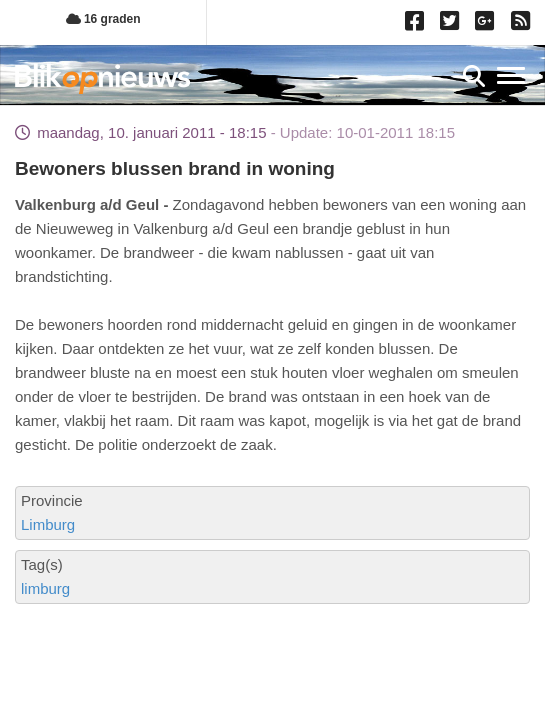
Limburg (48, 524)
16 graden (103, 19)
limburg (45, 588)
